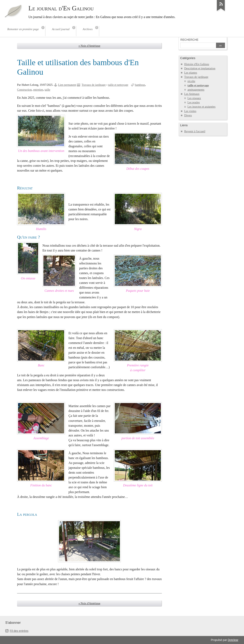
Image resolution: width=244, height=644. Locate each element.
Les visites (190, 111)
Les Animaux (192, 94)
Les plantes (191, 73)
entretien (38, 90)
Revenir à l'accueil (195, 131)
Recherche (189, 40)
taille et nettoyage (118, 85)
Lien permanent (67, 85)
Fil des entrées (19, 631)
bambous (140, 85)
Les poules (193, 102)
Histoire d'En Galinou (197, 64)
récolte (191, 81)
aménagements (196, 90)
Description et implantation (200, 68)
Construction (24, 90)
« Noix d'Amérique (89, 46)
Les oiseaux (194, 98)
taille (47, 90)
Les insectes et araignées (201, 107)
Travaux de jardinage (94, 85)
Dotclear (233, 640)
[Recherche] (198, 46)
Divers (188, 115)
